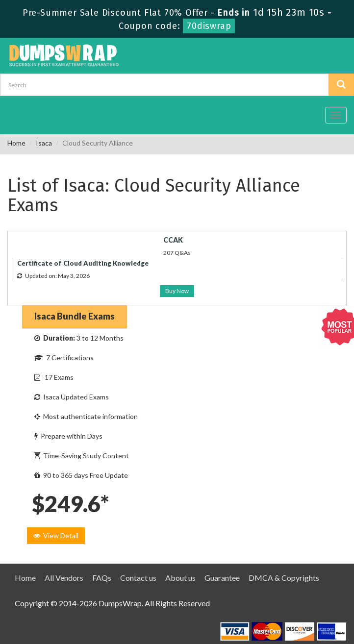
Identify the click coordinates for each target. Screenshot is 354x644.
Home (16, 143)
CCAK (173, 240)
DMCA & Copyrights (284, 578)
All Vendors (64, 578)
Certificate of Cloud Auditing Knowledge (83, 263)
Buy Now (177, 291)
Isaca (44, 143)
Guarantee (222, 578)
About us (180, 578)
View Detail (56, 535)
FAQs (102, 578)
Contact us (138, 578)
